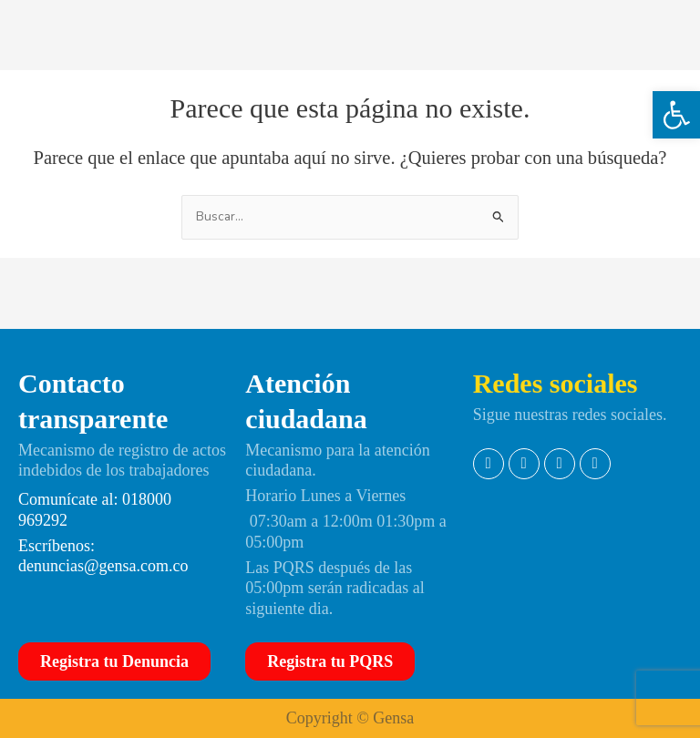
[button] (676, 115)
